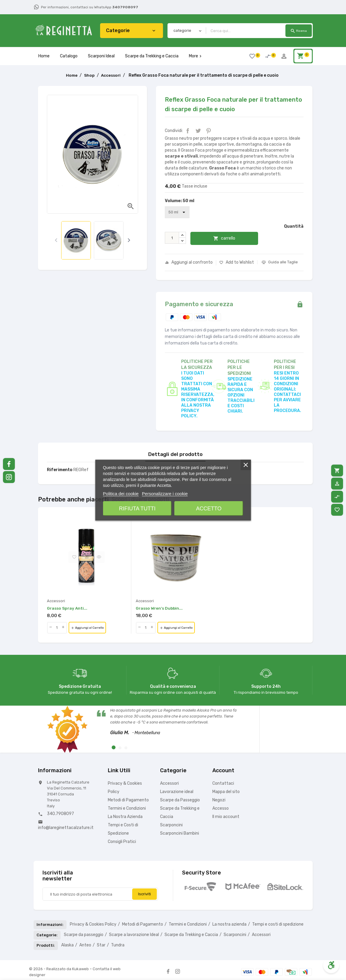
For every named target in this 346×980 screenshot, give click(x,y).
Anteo (85, 945)
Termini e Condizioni (127, 809)
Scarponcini (171, 825)
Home (44, 56)
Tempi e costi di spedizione (278, 925)
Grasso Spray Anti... (68, 609)
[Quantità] (172, 238)
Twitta (198, 131)
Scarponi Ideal (101, 56)
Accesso (221, 809)
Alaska (67, 945)
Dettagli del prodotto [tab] (175, 454)
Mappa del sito (226, 792)
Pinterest (208, 131)
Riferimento (60, 470)
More (196, 56)
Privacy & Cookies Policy (93, 925)
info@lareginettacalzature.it (66, 828)
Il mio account (226, 817)
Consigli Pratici (122, 842)
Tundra (118, 945)
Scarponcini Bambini (180, 834)
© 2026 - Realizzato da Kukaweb (59, 969)
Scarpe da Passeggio (180, 800)
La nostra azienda (229, 925)
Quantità (294, 226)
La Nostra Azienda (125, 817)
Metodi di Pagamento (128, 800)
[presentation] (56, 240)
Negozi (219, 800)
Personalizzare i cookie (165, 493)
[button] (114, 748)
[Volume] (177, 212)
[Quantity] (57, 628)
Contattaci (223, 784)
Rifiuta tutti (137, 508)
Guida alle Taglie (283, 262)
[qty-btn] (51, 628)
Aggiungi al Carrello (92, 628)
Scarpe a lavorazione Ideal (134, 935)
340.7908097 (60, 814)
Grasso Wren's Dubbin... (160, 609)
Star (101, 945)
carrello (227, 239)
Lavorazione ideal (177, 792)
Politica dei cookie (121, 493)
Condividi (188, 131)
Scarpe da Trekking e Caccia (152, 56)
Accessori (169, 784)
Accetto (209, 508)
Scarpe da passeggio (84, 935)
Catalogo (69, 56)
